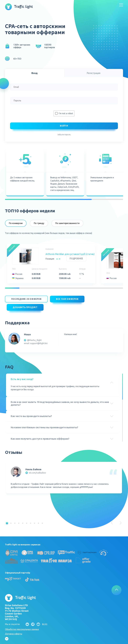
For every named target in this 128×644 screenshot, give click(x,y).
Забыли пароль (64, 135)
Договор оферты (14, 631)
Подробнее (76, 258)
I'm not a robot (66, 113)
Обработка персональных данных (22, 626)
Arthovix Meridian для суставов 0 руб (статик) (70, 254)
